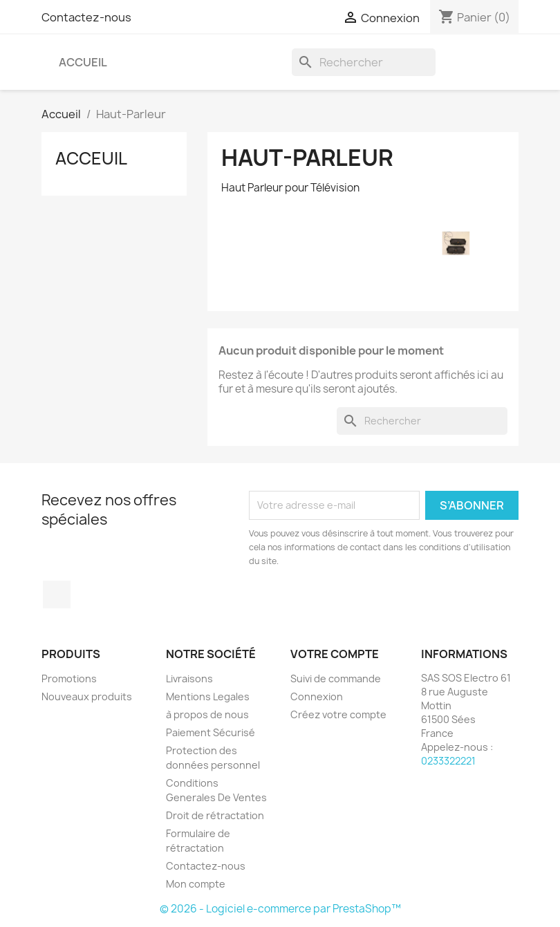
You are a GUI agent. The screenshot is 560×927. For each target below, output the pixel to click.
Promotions (69, 678)
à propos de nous (207, 714)
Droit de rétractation (215, 815)
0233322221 (448, 761)
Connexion (317, 696)
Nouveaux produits (87, 696)
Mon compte (196, 884)
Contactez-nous (86, 17)
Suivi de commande (336, 678)
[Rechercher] (364, 62)
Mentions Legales (208, 696)
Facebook (57, 594)
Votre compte (335, 654)
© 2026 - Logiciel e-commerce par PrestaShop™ (280, 909)
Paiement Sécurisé (211, 732)
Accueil (83, 62)
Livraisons (189, 678)
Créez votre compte (338, 714)
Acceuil (91, 158)
